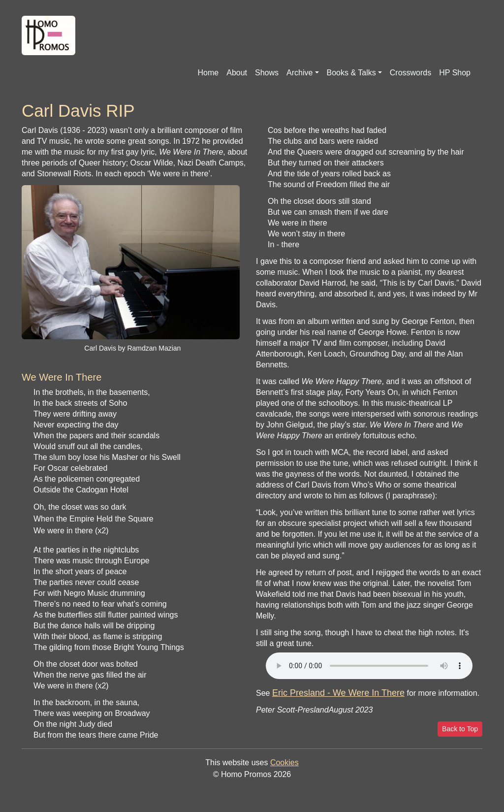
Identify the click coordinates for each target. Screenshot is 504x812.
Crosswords (410, 73)
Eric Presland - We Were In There (338, 693)
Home (208, 73)
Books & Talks (351, 73)
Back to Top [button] (460, 729)
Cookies (284, 763)
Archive (299, 73)
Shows (267, 73)
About (237, 73)
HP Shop (455, 73)
